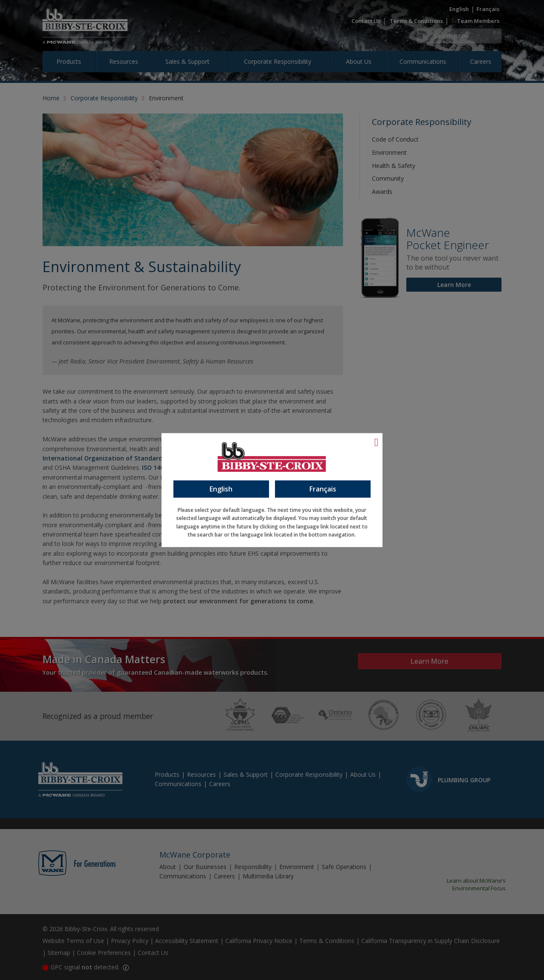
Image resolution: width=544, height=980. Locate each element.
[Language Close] (377, 442)
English (221, 489)
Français (323, 489)
